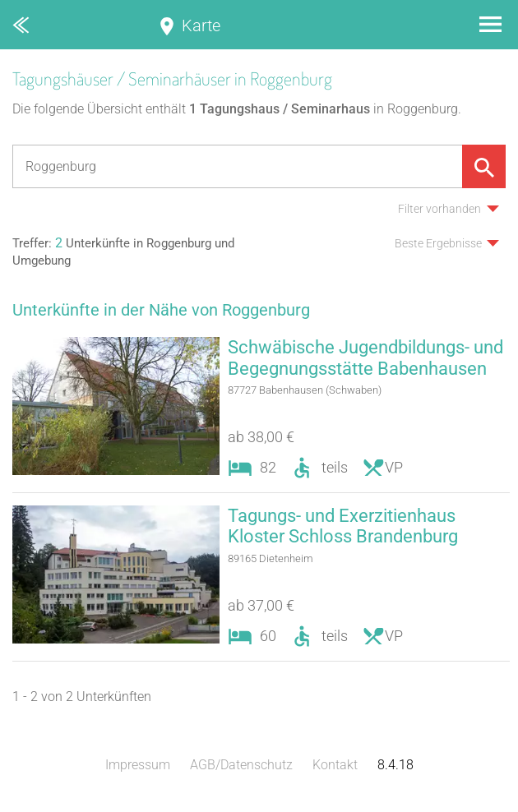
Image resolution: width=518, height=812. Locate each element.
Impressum (138, 766)
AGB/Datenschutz (241, 766)
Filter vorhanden (439, 209)
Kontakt (335, 766)
